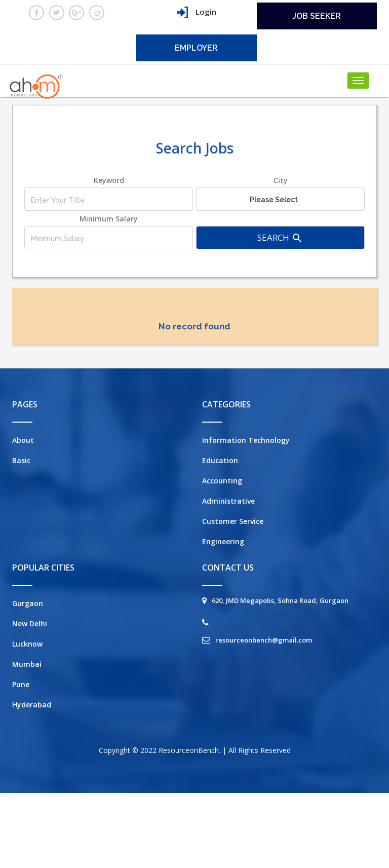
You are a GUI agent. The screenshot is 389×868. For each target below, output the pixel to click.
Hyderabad (32, 705)
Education (220, 460)
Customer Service (233, 521)
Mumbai (27, 664)
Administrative (228, 501)
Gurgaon (28, 603)
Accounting (222, 481)
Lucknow (27, 644)
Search (280, 238)
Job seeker (317, 16)
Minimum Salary (109, 219)
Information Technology (246, 440)
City (281, 180)
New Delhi (30, 624)
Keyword (109, 180)
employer (196, 48)
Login (197, 12)
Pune (21, 684)
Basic (21, 460)
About (23, 440)
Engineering (223, 541)
